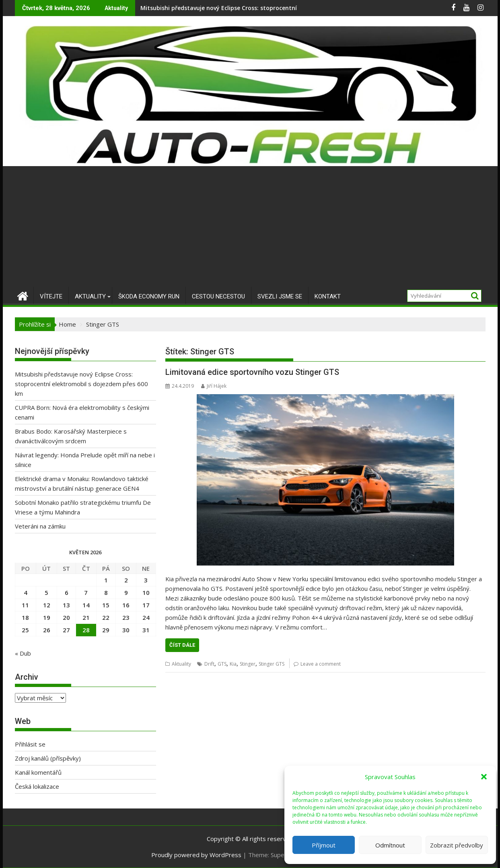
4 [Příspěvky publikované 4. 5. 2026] (26, 592)
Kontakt (328, 296)
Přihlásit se (30, 744)
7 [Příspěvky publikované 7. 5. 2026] (86, 592)
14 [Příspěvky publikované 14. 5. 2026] (86, 605)
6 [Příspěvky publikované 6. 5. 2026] (67, 592)
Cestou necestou (218, 296)
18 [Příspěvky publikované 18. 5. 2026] (25, 617)
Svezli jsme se (280, 296)
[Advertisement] (250, 226)
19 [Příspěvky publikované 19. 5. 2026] (47, 617)
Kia (233, 664)
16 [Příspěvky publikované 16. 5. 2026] (126, 605)
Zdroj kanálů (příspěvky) (48, 758)
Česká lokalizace (37, 786)
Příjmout (324, 845)
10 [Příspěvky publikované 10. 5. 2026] (146, 592)
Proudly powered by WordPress (196, 855)
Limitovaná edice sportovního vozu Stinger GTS (252, 372)
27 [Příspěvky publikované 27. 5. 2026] (66, 630)
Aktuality (90, 296)
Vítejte (51, 296)
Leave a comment (321, 664)
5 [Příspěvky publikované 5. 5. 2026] (46, 592)
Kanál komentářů (38, 772)
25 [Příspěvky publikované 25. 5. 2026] (25, 630)
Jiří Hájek (214, 386)
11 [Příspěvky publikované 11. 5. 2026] (25, 605)
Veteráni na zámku (40, 526)
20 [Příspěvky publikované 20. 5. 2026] (66, 617)
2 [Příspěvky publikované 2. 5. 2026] (126, 580)
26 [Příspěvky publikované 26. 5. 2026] (47, 630)
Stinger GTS (272, 664)
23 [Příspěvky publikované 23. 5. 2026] (126, 617)
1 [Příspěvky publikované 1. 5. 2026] (106, 580)
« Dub (23, 653)
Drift (209, 664)
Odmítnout (390, 845)
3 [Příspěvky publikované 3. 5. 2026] (146, 580)
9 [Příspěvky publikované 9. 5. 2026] (126, 592)
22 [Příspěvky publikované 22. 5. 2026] (106, 617)
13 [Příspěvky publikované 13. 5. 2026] (66, 605)
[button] (484, 777)
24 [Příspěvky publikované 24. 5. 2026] (146, 617)
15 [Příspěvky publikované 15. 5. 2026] (106, 605)
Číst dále (182, 645)
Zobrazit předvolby (457, 845)
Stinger (248, 664)
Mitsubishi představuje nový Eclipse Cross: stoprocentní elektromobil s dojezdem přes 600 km (272, 8)
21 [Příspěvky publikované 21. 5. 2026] (86, 617)
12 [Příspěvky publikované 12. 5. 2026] (47, 605)
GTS (222, 664)
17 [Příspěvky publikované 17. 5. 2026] (146, 605)
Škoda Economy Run (149, 296)
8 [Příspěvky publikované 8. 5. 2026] (106, 592)
